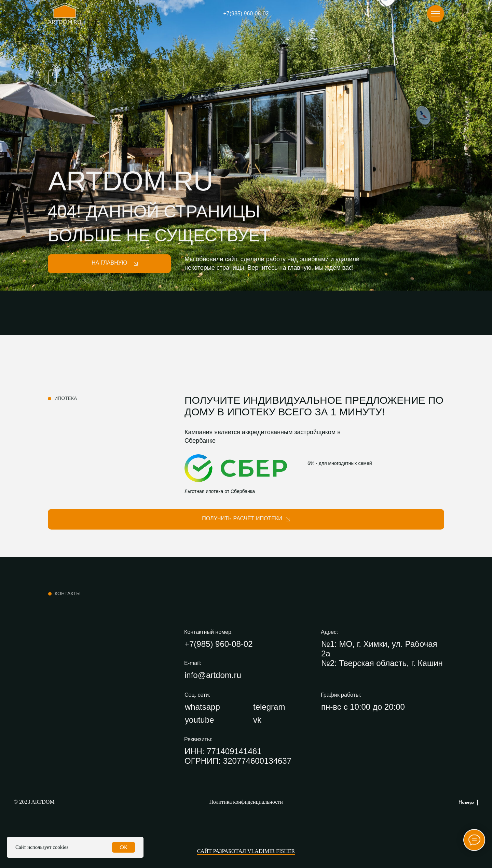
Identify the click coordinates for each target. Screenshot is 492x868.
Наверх (468, 802)
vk (257, 720)
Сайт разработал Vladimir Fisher (246, 851)
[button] (246, 519)
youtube (199, 720)
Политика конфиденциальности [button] (246, 802)
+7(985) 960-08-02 (246, 14)
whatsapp (202, 707)
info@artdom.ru (213, 675)
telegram (269, 707)
